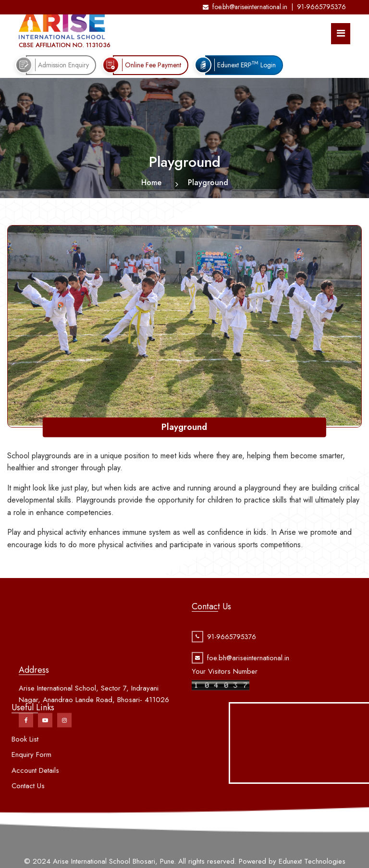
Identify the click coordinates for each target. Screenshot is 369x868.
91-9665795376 (321, 7)
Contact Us (28, 801)
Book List (25, 754)
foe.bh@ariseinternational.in (245, 7)
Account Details (35, 785)
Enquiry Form (31, 769)
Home (151, 182)
